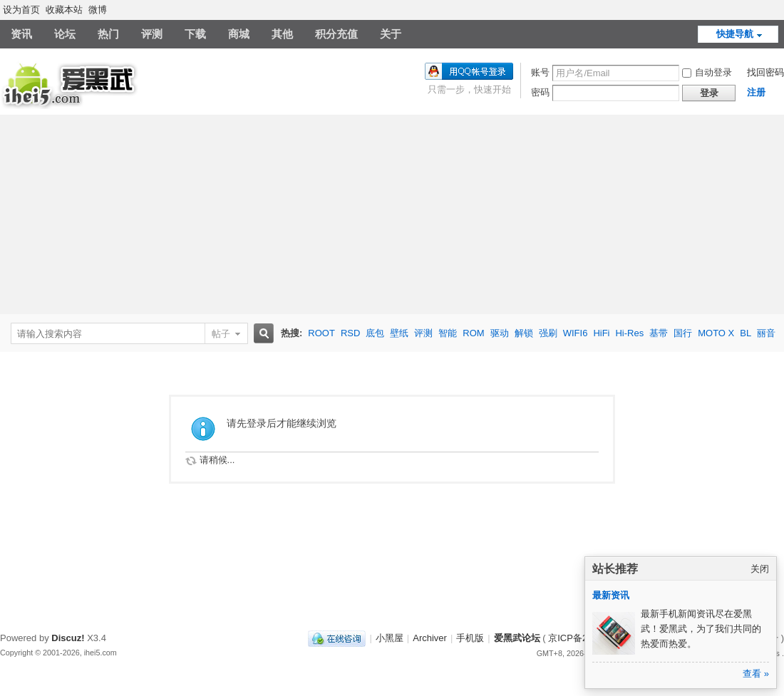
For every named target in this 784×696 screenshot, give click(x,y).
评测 (152, 34)
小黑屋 (390, 638)
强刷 (548, 333)
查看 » (756, 674)
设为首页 (21, 10)
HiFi (601, 333)
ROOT (321, 333)
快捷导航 (735, 34)
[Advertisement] (392, 214)
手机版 (470, 638)
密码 (540, 92)
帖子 (221, 334)
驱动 (500, 333)
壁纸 (399, 333)
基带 (659, 333)
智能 (448, 333)
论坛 (65, 34)
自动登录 (707, 72)
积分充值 (336, 34)
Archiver (430, 638)
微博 (98, 10)
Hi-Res (629, 333)
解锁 (524, 333)
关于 (391, 34)
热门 (108, 34)
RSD (350, 333)
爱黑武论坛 (517, 638)
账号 (540, 72)
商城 (239, 34)
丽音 (766, 333)
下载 (195, 34)
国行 (683, 333)
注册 (756, 92)
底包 (375, 333)
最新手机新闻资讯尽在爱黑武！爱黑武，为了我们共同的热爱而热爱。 (701, 629)
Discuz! (68, 638)
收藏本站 (64, 10)
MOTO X (716, 333)
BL (746, 333)
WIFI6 (576, 333)
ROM (473, 333)
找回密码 (765, 72)
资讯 (21, 34)
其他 (282, 34)
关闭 (760, 569)
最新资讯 (611, 595)
